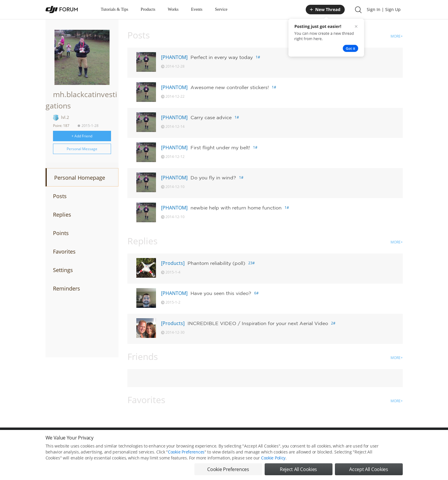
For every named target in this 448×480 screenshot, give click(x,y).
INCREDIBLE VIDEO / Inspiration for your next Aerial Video (258, 323)
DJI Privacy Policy (133, 441)
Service (221, 9)
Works (173, 9)
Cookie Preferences (169, 441)
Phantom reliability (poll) (216, 263)
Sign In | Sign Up (384, 9)
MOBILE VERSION (277, 441)
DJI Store (328, 441)
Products (148, 9)
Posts (60, 196)
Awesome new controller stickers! (230, 87)
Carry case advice (211, 117)
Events (197, 9)
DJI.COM (306, 441)
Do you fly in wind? (213, 178)
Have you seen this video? (221, 293)
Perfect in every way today (222, 57)
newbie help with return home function (236, 208)
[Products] (173, 263)
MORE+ (397, 36)
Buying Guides (355, 441)
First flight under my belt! (220, 147)
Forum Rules (202, 441)
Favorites (64, 251)
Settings (63, 270)
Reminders (67, 288)
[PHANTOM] (174, 57)
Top (400, 441)
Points (61, 233)
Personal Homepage (80, 178)
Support (382, 441)
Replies (62, 215)
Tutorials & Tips (115, 9)
